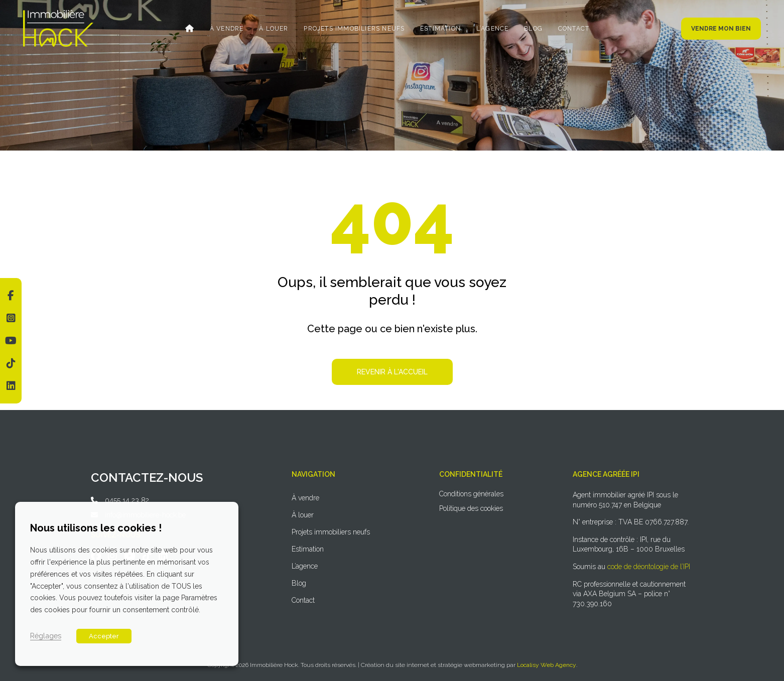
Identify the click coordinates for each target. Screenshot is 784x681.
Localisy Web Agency (547, 665)
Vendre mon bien (721, 29)
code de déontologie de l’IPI (649, 567)
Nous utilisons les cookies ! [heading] (96, 528)
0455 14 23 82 (127, 500)
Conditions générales (471, 494)
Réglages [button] (46, 636)
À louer (275, 29)
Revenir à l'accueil (392, 372)
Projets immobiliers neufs (355, 29)
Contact (571, 29)
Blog (531, 29)
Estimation (440, 29)
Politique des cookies (471, 508)
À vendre (229, 29)
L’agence (491, 29)
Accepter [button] (104, 636)
